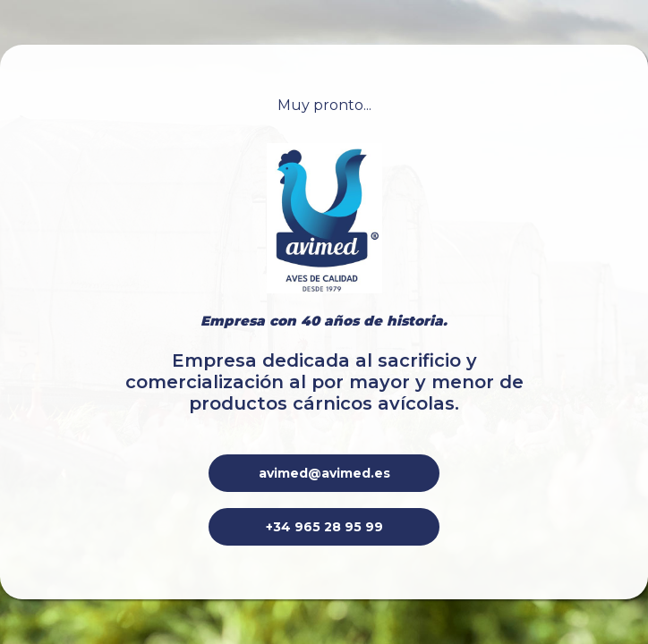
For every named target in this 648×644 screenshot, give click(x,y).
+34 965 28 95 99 (324, 527)
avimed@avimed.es (324, 473)
